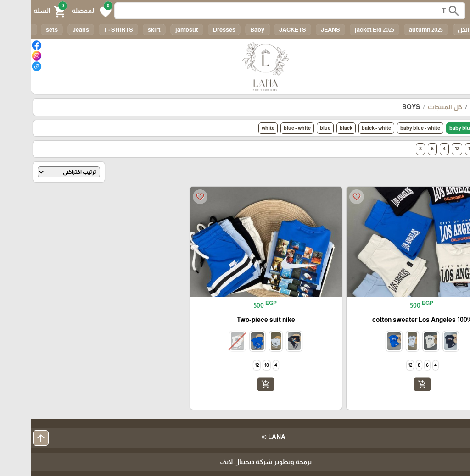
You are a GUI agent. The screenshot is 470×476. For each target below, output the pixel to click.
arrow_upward (10, 438)
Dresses (193, 30)
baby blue (430, 128)
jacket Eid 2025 (344, 30)
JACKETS (262, 30)
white (237, 128)
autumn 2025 (395, 30)
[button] (61, 11)
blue (294, 128)
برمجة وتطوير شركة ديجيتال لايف (235, 462)
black (315, 128)
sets (21, 30)
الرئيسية (451, 107)
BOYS (380, 107)
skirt (123, 30)
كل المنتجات (414, 107)
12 (426, 149)
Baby (227, 30)
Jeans (50, 30)
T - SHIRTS (88, 30)
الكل (433, 30)
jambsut (156, 30)
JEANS (300, 30)
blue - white (266, 128)
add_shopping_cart (392, 384)
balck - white (346, 128)
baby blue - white (389, 128)
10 (440, 149)
